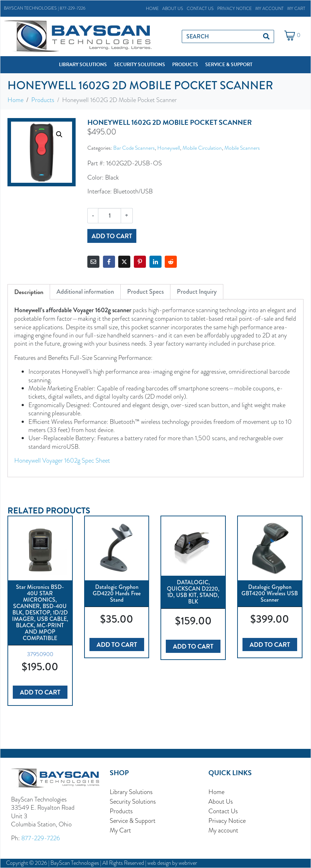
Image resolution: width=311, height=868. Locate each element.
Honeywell (169, 148)
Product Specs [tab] (145, 292)
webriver (188, 863)
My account (269, 9)
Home (152, 9)
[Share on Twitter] (124, 262)
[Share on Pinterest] (140, 262)
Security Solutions (133, 801)
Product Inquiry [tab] (197, 292)
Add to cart (112, 236)
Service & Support (133, 821)
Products (121, 811)
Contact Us (200, 9)
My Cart (296, 9)
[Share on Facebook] (109, 262)
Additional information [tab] (85, 292)
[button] (83, 65)
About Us (173, 9)
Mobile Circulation (202, 148)
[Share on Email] (93, 262)
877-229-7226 (73, 8)
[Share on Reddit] (171, 262)
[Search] (266, 36)
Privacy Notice (234, 9)
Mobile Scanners (242, 148)
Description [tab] (29, 292)
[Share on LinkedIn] (155, 262)
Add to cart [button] (40, 692)
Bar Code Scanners (134, 148)
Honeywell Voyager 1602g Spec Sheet (62, 460)
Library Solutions (131, 792)
